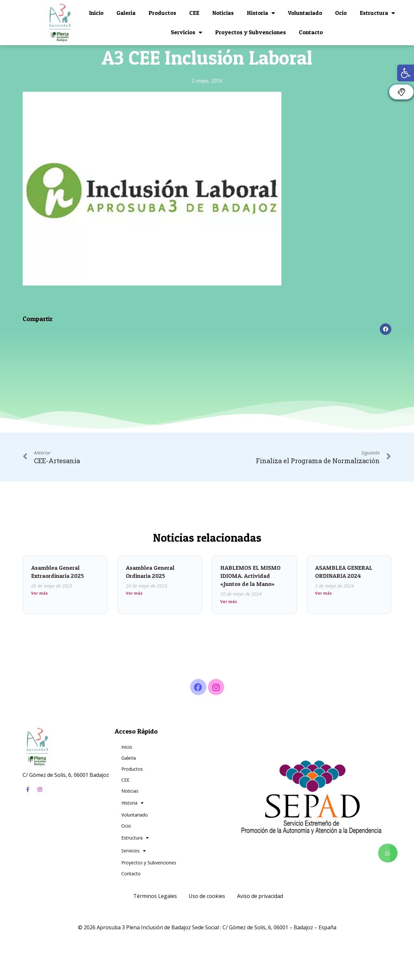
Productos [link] (162, 13)
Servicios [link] (186, 32)
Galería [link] (126, 13)
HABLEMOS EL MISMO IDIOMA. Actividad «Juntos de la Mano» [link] (250, 576)
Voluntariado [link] (305, 13)
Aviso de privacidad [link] (260, 896)
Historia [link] (261, 13)
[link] (406, 73)
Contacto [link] (311, 32)
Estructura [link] (377, 13)
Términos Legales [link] (155, 896)
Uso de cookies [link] (207, 896)
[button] (386, 329)
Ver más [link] (39, 593)
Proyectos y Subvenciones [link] (251, 32)
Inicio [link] (96, 13)
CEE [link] (194, 13)
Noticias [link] (223, 13)
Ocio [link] (341, 13)
